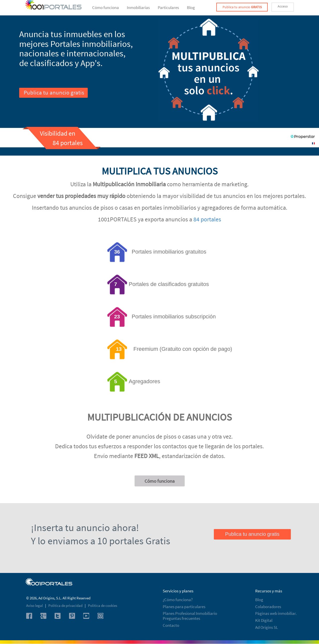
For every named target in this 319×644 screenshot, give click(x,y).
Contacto (171, 625)
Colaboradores (268, 607)
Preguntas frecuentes (181, 618)
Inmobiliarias (138, 7)
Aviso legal (35, 605)
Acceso (283, 6)
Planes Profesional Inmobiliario (190, 613)
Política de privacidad (66, 605)
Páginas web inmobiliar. (276, 613)
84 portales (207, 219)
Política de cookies (103, 605)
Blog (191, 7)
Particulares (168, 7)
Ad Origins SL (267, 627)
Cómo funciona (106, 7)
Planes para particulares (184, 607)
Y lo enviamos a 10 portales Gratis (101, 541)
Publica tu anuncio (242, 7)
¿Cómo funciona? (178, 600)
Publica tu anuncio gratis (54, 92)
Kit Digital (264, 620)
